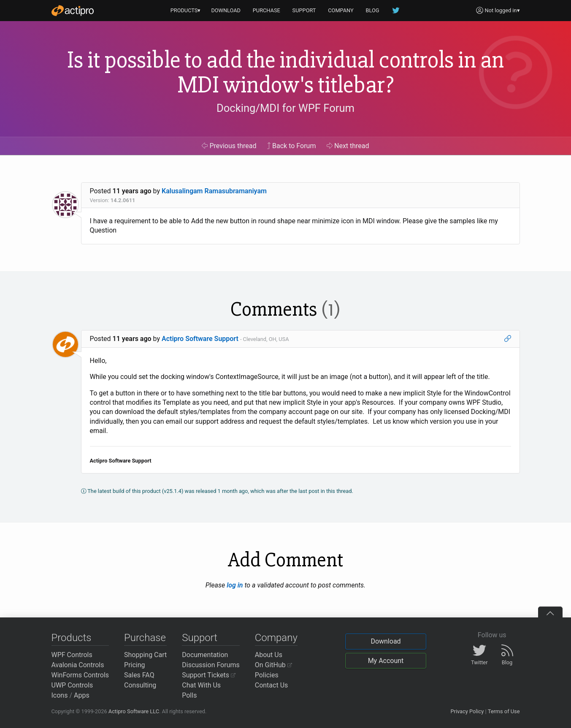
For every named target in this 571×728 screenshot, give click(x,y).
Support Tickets (209, 675)
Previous (229, 146)
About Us (269, 655)
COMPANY (341, 10)
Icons (60, 695)
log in (235, 585)
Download (386, 641)
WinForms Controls (80, 675)
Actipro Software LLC (134, 711)
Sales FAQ (139, 675)
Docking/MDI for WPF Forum (285, 108)
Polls (189, 695)
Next (348, 146)
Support (200, 638)
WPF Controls (72, 655)
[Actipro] (73, 11)
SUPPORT (304, 10)
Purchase (145, 638)
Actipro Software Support (200, 339)
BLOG (373, 10)
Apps (82, 695)
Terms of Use (504, 711)
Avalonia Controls (78, 665)
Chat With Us (201, 685)
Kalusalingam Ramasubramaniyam (214, 191)
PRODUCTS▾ (186, 10)
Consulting (140, 685)
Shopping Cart (145, 655)
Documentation (205, 655)
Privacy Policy (467, 711)
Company (276, 638)
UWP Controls (72, 685)
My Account (386, 661)
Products (72, 638)
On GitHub (273, 665)
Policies (267, 675)
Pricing (135, 665)
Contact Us (272, 685)
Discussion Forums (211, 665)
